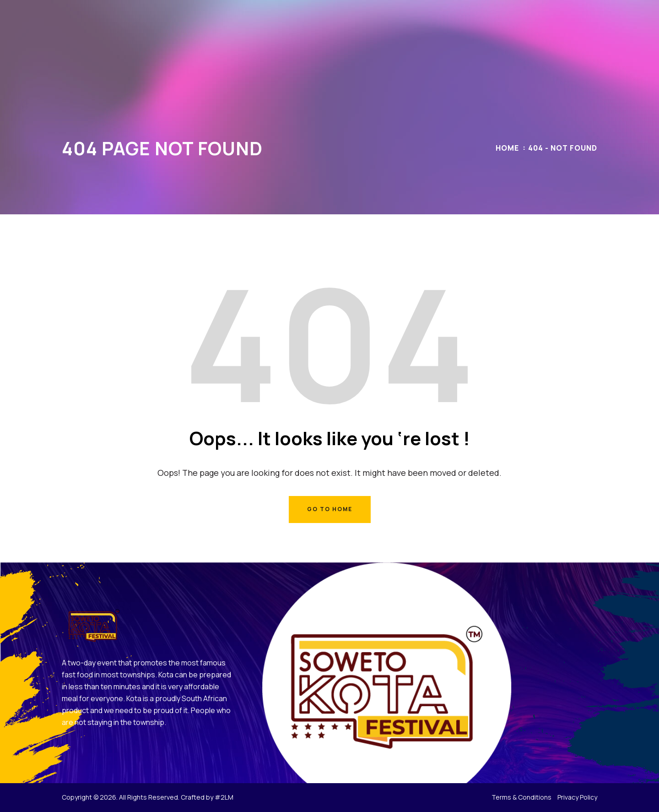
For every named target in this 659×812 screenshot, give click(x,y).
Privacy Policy (577, 797)
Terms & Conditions (521, 797)
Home (507, 148)
